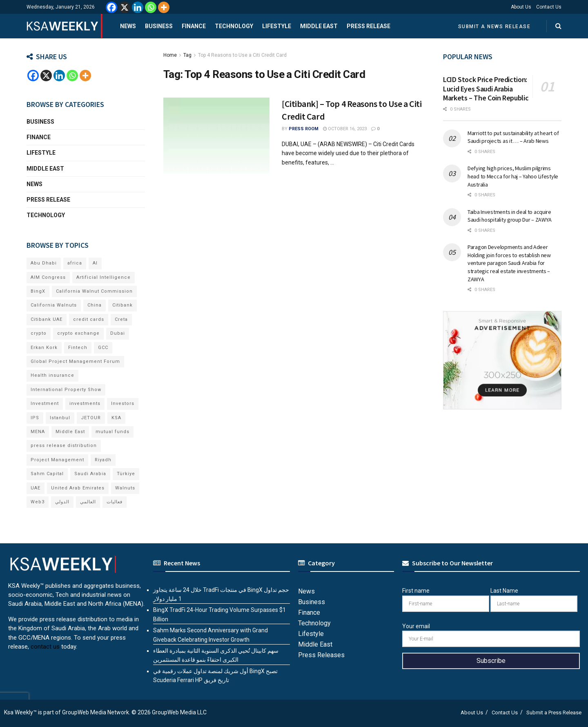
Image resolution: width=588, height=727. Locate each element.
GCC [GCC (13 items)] (103, 348)
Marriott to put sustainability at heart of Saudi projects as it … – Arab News (513, 137)
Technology (234, 26)
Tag (187, 55)
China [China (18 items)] (95, 305)
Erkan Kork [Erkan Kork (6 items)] (44, 348)
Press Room (304, 129)
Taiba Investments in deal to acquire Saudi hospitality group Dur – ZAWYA (510, 216)
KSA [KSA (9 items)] (116, 418)
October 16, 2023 (345, 129)
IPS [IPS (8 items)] (35, 418)
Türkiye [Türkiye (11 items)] (126, 474)
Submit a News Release (494, 27)
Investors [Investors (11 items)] (123, 404)
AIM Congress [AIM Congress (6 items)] (48, 277)
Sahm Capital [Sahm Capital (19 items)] (47, 474)
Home (170, 55)
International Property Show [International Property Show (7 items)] (66, 390)
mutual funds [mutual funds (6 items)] (112, 432)
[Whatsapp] (151, 7)
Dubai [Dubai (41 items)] (118, 333)
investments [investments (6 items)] (85, 404)
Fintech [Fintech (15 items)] (78, 348)
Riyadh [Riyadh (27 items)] (103, 460)
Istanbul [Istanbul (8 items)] (60, 418)
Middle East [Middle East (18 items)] (70, 432)
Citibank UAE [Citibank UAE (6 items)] (47, 319)
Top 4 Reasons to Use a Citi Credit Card (242, 55)
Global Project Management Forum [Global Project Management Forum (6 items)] (75, 361)
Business (159, 26)
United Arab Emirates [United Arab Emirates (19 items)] (78, 488)
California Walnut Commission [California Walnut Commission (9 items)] (94, 291)
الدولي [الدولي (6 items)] (62, 502)
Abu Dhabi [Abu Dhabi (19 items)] (44, 263)
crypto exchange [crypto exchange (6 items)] (78, 333)
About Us (521, 7)
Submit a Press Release (554, 713)
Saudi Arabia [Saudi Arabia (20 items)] (90, 474)
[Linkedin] (138, 7)
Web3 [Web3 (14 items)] (38, 502)
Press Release (369, 26)
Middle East (319, 26)
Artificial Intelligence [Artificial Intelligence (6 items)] (104, 277)
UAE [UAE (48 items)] (36, 488)
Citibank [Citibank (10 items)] (122, 305)
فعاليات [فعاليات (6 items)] (115, 502)
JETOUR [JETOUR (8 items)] (91, 418)
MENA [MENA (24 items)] (38, 432)
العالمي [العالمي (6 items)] (88, 502)
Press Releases (321, 655)
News (128, 26)
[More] (164, 7)
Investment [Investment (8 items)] (45, 404)
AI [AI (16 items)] (95, 263)
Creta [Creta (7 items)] (121, 319)
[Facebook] (111, 7)
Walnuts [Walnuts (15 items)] (125, 488)
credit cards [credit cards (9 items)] (89, 319)
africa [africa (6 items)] (75, 263)
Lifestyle (277, 26)
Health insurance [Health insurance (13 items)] (52, 375)
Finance (194, 26)
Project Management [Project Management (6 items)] (57, 460)
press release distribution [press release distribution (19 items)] (64, 446)
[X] (125, 7)
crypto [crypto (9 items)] (39, 333)
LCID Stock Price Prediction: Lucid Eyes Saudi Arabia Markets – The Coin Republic (486, 89)
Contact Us (549, 7)
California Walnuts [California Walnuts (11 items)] (54, 305)
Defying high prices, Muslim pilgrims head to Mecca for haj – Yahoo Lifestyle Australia (513, 176)
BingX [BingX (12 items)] (38, 291)
